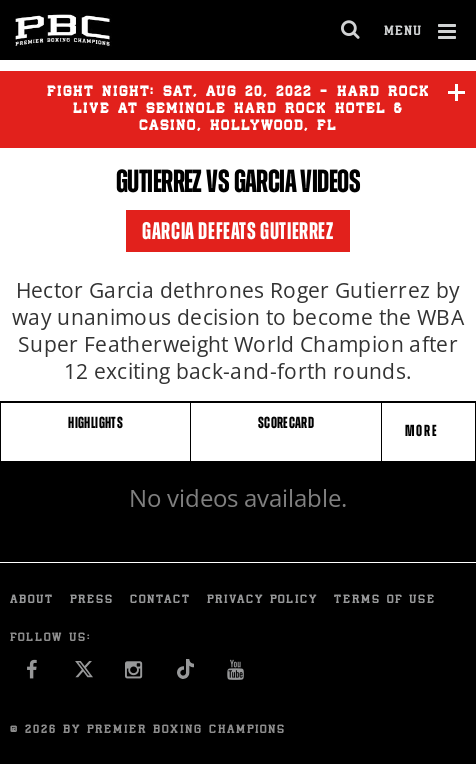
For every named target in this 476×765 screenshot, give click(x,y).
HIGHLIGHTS (95, 422)
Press (92, 600)
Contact (160, 600)
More (424, 430)
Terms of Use (385, 600)
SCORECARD (286, 422)
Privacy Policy (262, 600)
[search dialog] (351, 30)
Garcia (265, 181)
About (32, 600)
